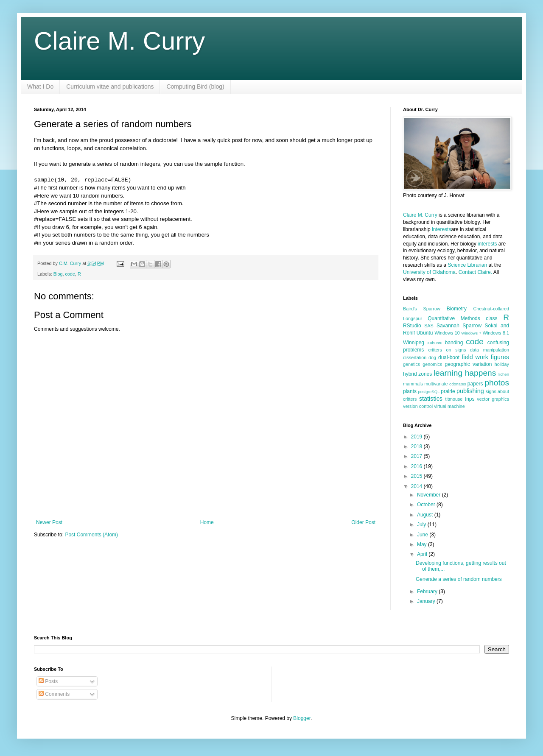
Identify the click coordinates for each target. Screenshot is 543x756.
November (430, 495)
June (423, 535)
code (70, 274)
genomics (432, 364)
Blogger (302, 718)
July (422, 524)
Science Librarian (467, 265)
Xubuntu (435, 343)
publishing (470, 391)
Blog (58, 274)
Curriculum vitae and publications (110, 86)
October (427, 505)
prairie (448, 391)
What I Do (40, 86)
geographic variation (468, 364)
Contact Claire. (476, 272)
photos (497, 383)
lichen (504, 374)
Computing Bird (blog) (195, 86)
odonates (458, 384)
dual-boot (449, 357)
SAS (429, 326)
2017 (417, 456)
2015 (417, 476)
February (428, 591)
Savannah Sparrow (459, 326)
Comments (54, 694)
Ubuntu (425, 333)
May (423, 544)
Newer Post (49, 522)
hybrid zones (417, 374)
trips (470, 399)
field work (475, 357)
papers (475, 384)
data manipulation (490, 350)
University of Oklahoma (429, 272)
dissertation (415, 357)
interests (441, 229)
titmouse (454, 399)
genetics (411, 364)
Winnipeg (414, 343)
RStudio (412, 326)
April (423, 554)
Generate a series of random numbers (459, 579)
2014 (417, 486)
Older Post (363, 522)
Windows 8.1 (496, 333)
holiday (502, 364)
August (426, 515)
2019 (417, 437)
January (427, 601)
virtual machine (449, 406)
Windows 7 (471, 333)
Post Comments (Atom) (91, 535)
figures (500, 357)
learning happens (465, 373)
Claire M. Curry (119, 41)
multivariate (436, 384)
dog (432, 357)
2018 (417, 446)
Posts (48, 681)
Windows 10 (447, 333)
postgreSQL (429, 392)
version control (418, 406)
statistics (431, 399)
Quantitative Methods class (462, 318)
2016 (417, 466)
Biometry (457, 309)
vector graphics (493, 399)
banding (454, 343)
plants (410, 391)
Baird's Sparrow (422, 309)
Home (207, 522)
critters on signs (447, 350)
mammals (413, 384)
